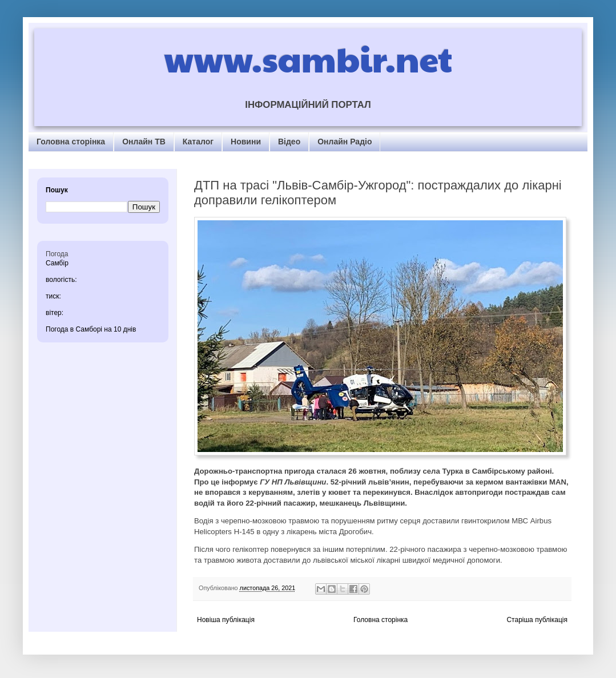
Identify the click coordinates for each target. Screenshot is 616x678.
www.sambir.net (308, 58)
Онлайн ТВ (144, 142)
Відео (289, 142)
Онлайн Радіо (345, 142)
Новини (246, 142)
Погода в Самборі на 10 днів (91, 329)
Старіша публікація (537, 620)
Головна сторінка (71, 142)
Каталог (198, 142)
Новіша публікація (226, 620)
